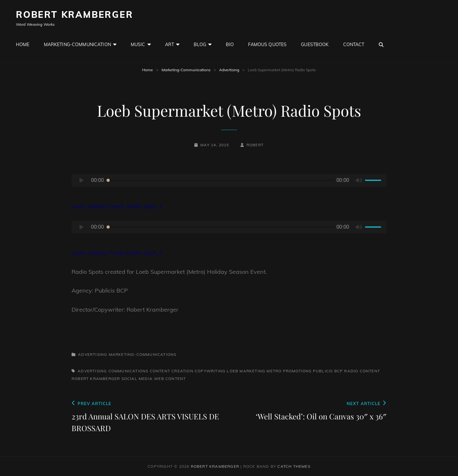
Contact (354, 45)
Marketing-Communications (186, 70)
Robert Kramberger (75, 14)
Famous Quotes (267, 45)
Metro (274, 371)
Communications (128, 371)
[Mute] (359, 180)
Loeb (232, 371)
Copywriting (210, 371)
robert (255, 145)
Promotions (297, 371)
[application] (229, 180)
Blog (200, 45)
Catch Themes (294, 466)
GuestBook (315, 45)
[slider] (220, 180)
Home (23, 45)
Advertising (229, 70)
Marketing (252, 371)
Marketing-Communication (77, 45)
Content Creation (172, 371)
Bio (230, 45)
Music (138, 45)
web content (170, 379)
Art (170, 45)
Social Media (137, 379)
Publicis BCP (328, 371)
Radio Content (362, 371)
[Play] (81, 180)
